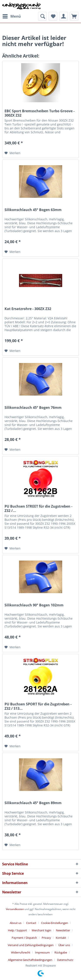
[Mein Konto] (64, 16)
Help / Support (17, 930)
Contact (31, 923)
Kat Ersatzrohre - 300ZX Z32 (28, 309)
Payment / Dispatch (24, 938)
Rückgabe (61, 952)
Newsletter (63, 930)
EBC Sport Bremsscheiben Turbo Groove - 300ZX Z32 (40, 113)
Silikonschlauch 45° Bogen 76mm (33, 408)
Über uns (64, 945)
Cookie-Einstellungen (55, 923)
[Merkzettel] (53, 16)
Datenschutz (65, 960)
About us (16, 923)
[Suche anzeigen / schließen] (42, 16)
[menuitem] (11, 16)
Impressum (42, 952)
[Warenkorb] (74, 16)
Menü (12, 16)
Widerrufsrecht (21, 952)
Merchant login (41, 930)
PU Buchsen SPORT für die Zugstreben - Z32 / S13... (38, 706)
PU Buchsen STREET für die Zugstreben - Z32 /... (38, 508)
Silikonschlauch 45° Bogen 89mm (33, 803)
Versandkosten (15, 909)
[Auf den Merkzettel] (13, 153)
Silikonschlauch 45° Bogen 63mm (33, 210)
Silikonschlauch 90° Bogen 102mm (34, 605)
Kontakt (61, 938)
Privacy (46, 938)
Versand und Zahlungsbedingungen (31, 945)
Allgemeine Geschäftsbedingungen (30, 960)
